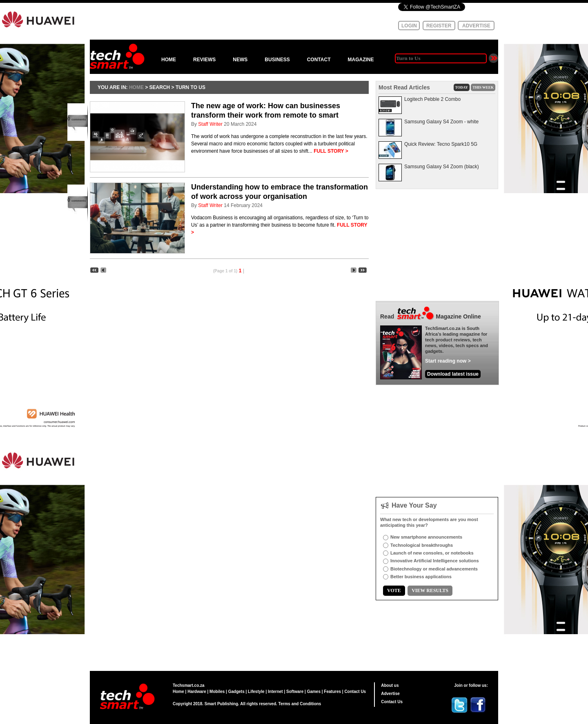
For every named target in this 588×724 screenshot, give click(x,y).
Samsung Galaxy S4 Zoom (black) (442, 167)
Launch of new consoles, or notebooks (432, 553)
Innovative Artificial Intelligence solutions (435, 561)
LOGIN (409, 26)
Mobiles (217, 692)
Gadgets (236, 692)
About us (390, 685)
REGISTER (439, 26)
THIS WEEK (483, 87)
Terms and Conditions (300, 704)
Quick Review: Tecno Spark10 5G (441, 144)
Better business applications (421, 577)
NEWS (240, 60)
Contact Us (355, 692)
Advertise (390, 694)
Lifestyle (256, 692)
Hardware (197, 692)
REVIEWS (204, 60)
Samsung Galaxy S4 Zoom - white (441, 122)
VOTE (394, 590)
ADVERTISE (476, 26)
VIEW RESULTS (430, 590)
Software (295, 692)
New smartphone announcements (426, 537)
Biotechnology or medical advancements (434, 569)
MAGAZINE (361, 60)
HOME (169, 60)
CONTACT (319, 60)
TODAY (462, 87)
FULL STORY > (331, 151)
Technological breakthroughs (422, 545)
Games (314, 692)
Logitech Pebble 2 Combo (432, 99)
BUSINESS (277, 60)
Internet (275, 692)
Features (332, 692)
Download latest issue (453, 374)
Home (178, 692)
